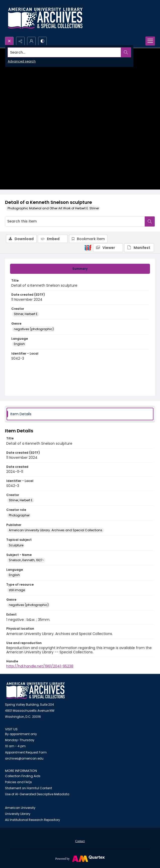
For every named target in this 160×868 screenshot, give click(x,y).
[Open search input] (9, 41)
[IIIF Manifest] (139, 248)
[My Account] (31, 41)
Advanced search (22, 61)
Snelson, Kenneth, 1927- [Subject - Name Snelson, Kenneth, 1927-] (26, 560)
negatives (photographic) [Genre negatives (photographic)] (34, 329)
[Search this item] (75, 221)
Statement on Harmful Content (29, 788)
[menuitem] (80, 841)
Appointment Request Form (26, 752)
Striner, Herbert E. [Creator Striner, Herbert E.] (26, 314)
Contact (80, 841)
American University (20, 808)
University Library (18, 814)
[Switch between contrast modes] (42, 41)
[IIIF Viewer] (108, 248)
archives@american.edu (24, 758)
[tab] (80, 269)
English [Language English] (19, 344)
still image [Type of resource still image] (17, 590)
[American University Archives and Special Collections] (36, 691)
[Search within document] (150, 221)
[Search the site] (64, 52)
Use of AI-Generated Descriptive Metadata (37, 794)
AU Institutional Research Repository (33, 820)
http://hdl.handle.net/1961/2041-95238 (40, 666)
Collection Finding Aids (23, 776)
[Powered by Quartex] (80, 858)
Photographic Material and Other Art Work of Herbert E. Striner (53, 208)
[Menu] (150, 41)
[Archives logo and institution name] (45, 18)
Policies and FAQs (18, 782)
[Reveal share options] (20, 41)
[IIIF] (88, 247)
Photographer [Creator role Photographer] (19, 515)
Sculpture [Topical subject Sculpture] (16, 545)
